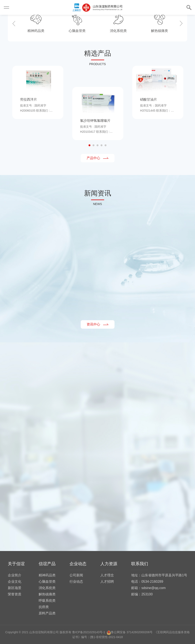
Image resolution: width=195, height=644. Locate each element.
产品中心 (97, 158)
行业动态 (76, 582)
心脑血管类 (47, 582)
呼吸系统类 (47, 601)
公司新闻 (76, 575)
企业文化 (15, 582)
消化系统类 (47, 588)
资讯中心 (97, 324)
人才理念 (107, 575)
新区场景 (15, 588)
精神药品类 (47, 575)
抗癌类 (44, 607)
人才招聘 (107, 582)
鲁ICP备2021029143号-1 (89, 632)
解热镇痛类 (47, 594)
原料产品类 (47, 613)
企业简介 (15, 575)
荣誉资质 (15, 594)
